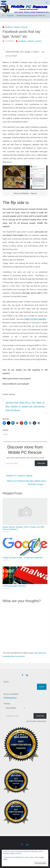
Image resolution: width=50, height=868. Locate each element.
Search (6, 682)
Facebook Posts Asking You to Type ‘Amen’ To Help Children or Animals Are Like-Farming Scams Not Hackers (25, 406)
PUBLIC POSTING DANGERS (35, 319)
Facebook (10, 15)
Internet (17, 27)
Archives (7, 704)
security (38, 41)
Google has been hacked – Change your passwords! (23, 558)
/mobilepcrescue (10, 698)
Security (24, 27)
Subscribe (41, 463)
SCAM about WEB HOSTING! (14, 586)
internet (31, 41)
